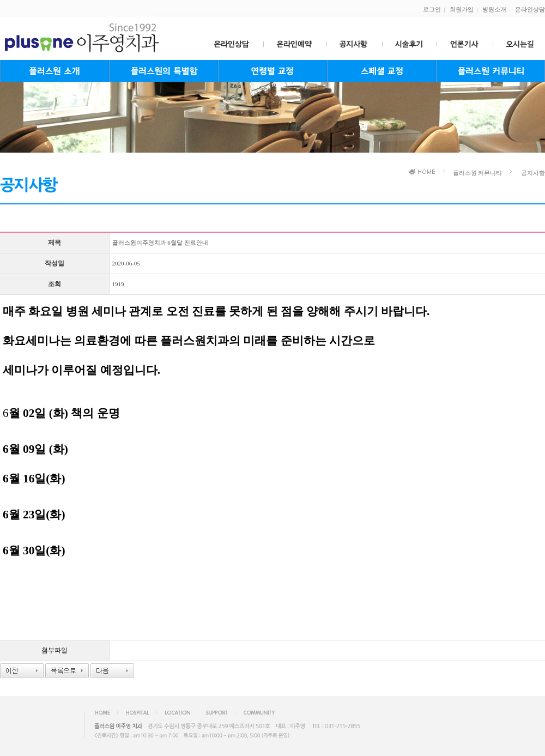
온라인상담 (530, 9)
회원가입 (462, 9)
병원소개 (494, 9)
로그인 (432, 9)
